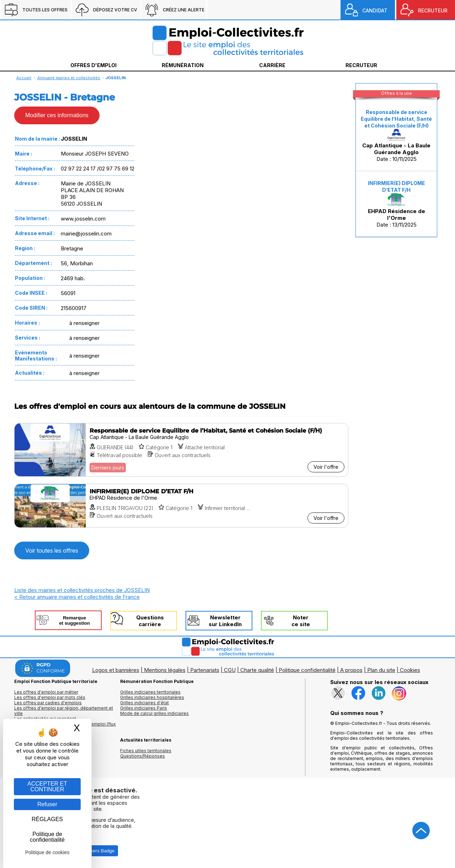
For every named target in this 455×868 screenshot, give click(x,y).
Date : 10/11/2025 (396, 136)
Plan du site (381, 670)
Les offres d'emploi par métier (46, 692)
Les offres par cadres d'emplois (48, 703)
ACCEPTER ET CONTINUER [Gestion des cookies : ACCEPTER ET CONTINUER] (47, 786)
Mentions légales (165, 670)
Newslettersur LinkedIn (225, 621)
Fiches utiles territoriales (146, 751)
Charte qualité (257, 670)
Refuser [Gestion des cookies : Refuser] (47, 804)
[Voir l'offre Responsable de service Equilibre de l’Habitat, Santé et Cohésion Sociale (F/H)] (181, 450)
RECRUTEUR (433, 10)
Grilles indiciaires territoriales (150, 692)
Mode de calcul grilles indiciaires (154, 713)
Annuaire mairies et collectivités (69, 78)
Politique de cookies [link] (47, 852)
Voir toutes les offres (52, 550)
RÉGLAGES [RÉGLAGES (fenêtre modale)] (47, 819)
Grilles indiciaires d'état (144, 703)
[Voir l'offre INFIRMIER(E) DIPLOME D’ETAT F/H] (181, 506)
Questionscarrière (150, 621)
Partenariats (205, 670)
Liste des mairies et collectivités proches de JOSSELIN (82, 590)
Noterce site (301, 621)
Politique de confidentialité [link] (47, 837)
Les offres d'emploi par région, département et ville (64, 711)
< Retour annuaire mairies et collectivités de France (77, 597)
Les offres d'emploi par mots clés (50, 697)
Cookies (410, 670)
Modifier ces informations (57, 115)
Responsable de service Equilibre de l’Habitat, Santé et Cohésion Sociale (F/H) (396, 119)
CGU (230, 670)
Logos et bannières (116, 670)
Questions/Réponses (143, 756)
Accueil (24, 78)
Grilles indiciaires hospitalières (152, 697)
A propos (351, 670)
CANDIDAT (375, 10)
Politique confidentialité (307, 670)
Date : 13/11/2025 (397, 204)
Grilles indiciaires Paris (144, 708)
